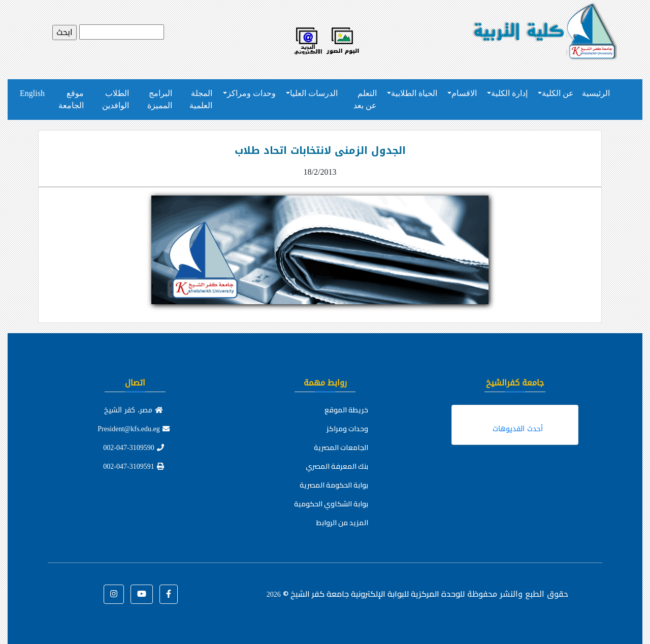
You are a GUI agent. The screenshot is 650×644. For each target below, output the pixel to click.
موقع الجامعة (71, 99)
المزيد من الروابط (342, 523)
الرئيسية (596, 93)
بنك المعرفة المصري (337, 466)
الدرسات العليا (314, 93)
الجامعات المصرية (341, 447)
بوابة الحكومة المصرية (334, 485)
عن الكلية (558, 93)
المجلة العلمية (201, 99)
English (32, 93)
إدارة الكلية (509, 93)
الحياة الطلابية (414, 93)
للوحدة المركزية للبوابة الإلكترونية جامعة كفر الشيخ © (366, 594)
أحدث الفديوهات (518, 429)
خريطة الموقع (346, 410)
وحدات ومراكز (251, 93)
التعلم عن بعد (365, 99)
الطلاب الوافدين (116, 99)
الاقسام (464, 93)
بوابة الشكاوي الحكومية (331, 504)
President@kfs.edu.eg (134, 429)
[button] (169, 594)
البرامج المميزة (160, 99)
